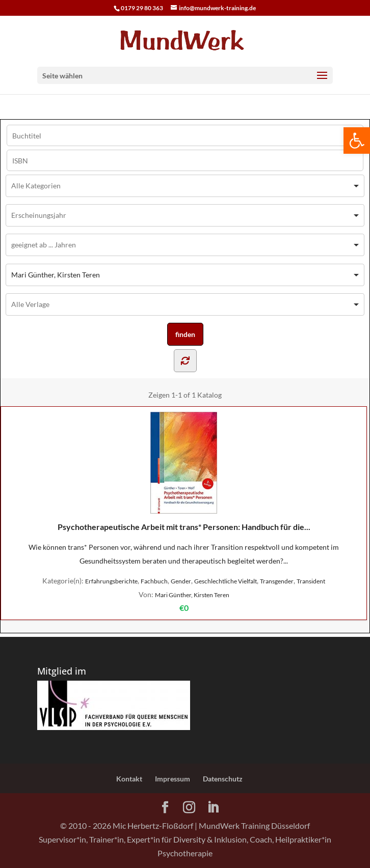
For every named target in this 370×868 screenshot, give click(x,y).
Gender (181, 581)
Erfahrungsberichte (111, 581)
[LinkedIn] (213, 808)
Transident (311, 581)
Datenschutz (223, 779)
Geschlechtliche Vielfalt (226, 581)
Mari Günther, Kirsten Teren (192, 595)
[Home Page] (185, 40)
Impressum (173, 779)
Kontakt (129, 779)
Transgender (277, 581)
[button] (357, 141)
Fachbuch (154, 581)
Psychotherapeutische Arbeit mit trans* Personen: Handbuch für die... (184, 472)
